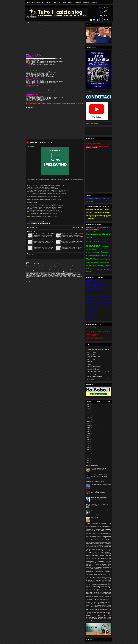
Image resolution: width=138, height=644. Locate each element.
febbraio (89, 433)
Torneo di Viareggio (104, 614)
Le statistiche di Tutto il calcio (94, 579)
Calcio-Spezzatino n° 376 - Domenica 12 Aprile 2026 (43, 240)
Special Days (92, 601)
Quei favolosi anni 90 (96, 592)
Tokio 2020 (97, 614)
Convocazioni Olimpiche (94, 545)
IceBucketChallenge (89, 570)
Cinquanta (88, 541)
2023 (88, 410)
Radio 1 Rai (105, 592)
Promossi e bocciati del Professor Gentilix (94, 591)
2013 (88, 453)
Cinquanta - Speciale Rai (91, 542)
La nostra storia (80, 20)
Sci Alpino (96, 599)
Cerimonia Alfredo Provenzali (98, 538)
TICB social (49, 2)
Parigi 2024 (108, 588)
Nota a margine (104, 586)
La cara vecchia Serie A (97, 576)
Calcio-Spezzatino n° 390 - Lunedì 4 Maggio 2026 (72, 234)
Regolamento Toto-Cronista (91, 595)
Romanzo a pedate (104, 597)
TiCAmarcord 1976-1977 (105, 611)
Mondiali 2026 (103, 583)
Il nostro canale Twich (92, 348)
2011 (88, 457)
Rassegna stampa (107, 594)
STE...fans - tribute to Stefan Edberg (95, 376)
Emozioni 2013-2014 (94, 548)
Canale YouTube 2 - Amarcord (92, 124)
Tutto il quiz (91, 619)
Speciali (96, 602)
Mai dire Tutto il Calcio (98, 582)
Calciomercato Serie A (100, 535)
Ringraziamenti (88, 597)
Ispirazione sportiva (89, 574)
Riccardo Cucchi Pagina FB (93, 368)
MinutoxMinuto (95, 583)
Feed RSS (97, 20)
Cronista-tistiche (108, 545)
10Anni (91, 523)
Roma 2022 (98, 597)
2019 (88, 441)
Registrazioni (94, 2)
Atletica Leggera (105, 531)
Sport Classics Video (91, 373)
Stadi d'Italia (104, 602)
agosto (88, 422)
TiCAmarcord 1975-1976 (91, 611)
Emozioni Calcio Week (106, 557)
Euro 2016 (101, 560)
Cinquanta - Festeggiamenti (95, 541)
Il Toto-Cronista (77, 2)
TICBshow (88, 614)
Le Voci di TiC (35, 20)
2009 (88, 461)
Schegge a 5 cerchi (89, 599)
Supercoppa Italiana (107, 605)
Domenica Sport (90, 363)
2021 (88, 438)
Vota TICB (104, 620)
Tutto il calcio (102, 616)
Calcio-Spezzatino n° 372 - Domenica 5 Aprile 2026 (71, 246)
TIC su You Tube (57, 2)
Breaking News (105, 532)
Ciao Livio (104, 539)
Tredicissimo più (94, 616)
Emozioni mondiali (101, 559)
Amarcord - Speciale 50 (95, 528)
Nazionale (102, 585)
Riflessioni (99, 595)
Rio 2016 (94, 596)
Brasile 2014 (98, 532)
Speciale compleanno (106, 601)
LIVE (43, 2)
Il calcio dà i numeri (98, 570)
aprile (88, 429)
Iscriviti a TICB (86, 2)
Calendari (98, 537)
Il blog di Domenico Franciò (93, 375)
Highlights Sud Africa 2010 (104, 567)
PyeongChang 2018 (107, 591)
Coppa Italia (102, 545)
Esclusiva (92, 560)
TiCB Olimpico (107, 612)
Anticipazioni (108, 529)
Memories (105, 582)
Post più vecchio (77, 227)
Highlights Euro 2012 (94, 567)
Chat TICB (92, 539)
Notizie (109, 586)
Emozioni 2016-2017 (100, 549)
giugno (88, 426)
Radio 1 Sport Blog (91, 355)
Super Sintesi (102, 604)
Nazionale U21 (108, 585)
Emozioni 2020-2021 (94, 552)
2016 (88, 447)
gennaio (89, 435)
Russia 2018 (88, 598)
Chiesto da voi (98, 539)
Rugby (109, 596)
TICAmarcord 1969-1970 (99, 607)
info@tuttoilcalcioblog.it (91, 148)
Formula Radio (101, 563)
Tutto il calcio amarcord (97, 617)
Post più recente (33, 227)
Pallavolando (102, 588)
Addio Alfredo (99, 525)
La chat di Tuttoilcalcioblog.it (92, 465)
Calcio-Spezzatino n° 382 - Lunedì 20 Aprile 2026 (44, 246)
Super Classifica (95, 604)
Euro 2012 (96, 560)
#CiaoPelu (88, 523)
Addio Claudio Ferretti (106, 525)
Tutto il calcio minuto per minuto (94, 356)
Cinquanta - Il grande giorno (105, 541)
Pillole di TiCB (103, 589)
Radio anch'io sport (91, 360)
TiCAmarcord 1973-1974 (94, 610)
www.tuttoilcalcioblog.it (40, 221)
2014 (88, 451)
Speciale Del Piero (89, 602)
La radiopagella (92, 577)
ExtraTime (89, 365)
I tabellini (109, 569)
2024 (88, 408)
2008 (88, 463)
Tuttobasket (96, 619)
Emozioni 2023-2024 (105, 554)
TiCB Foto (99, 612)
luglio (88, 424)
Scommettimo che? (102, 599)
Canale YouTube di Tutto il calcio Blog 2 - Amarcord (98, 349)
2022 (88, 412)
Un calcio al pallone (103, 619)
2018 (88, 443)
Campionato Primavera (106, 536)
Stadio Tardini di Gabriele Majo (93, 370)
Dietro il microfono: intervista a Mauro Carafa (100, 511)
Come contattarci (99, 542)
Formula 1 (93, 563)
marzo (88, 431)
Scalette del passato (105, 598)
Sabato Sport (90, 361)
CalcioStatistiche (93, 536)
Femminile (88, 563)
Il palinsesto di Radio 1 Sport (101, 572)
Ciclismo (109, 539)
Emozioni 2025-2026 (105, 555)
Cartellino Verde (89, 538)
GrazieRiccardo (98, 564)
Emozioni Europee (90, 559)
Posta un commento (32, 257)
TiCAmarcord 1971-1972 (96, 608)
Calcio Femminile (92, 534)
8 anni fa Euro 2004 (97, 523)
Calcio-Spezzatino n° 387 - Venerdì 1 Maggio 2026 (71, 240)
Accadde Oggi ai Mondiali (106, 523)
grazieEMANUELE (89, 564)
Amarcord (104, 526)
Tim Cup (92, 614)
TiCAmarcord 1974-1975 (105, 610)
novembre (89, 416)
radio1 (94, 594)
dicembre (89, 414)
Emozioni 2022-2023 (91, 554)
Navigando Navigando (95, 585)
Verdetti (101, 620)
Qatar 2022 (88, 592)
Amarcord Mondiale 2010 (106, 528)
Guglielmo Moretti (107, 564)
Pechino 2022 (88, 589)
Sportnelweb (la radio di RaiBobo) (94, 366)
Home (29, 2)
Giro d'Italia (108, 563)
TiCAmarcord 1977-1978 (91, 612)
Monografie (108, 583)
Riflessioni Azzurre (107, 595)
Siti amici (70, 2)
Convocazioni (89, 544)
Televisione (88, 607)
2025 (88, 406)
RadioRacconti (99, 594)
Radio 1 (89, 351)
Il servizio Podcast (95, 517)
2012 (88, 455)
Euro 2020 (106, 560)
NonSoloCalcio (95, 586)
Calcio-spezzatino (33, 140)
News (87, 586)
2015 (88, 449)
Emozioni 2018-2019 (97, 551)
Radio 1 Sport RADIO (91, 353)
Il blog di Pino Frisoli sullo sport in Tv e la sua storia (98, 371)
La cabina (88, 576)
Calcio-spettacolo (107, 534)
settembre (89, 420)
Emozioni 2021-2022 (105, 552)
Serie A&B (108, 599)
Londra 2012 (91, 582)
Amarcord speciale (90, 529)
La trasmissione (44, 20)
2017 (88, 445)
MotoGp (88, 585)
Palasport (91, 588)
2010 (88, 459)
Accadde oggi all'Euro (90, 525)
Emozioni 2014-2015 (106, 548)
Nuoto (87, 588)
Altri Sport (100, 526)
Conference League (106, 542)
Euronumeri (91, 561)
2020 (88, 440)
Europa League (98, 561)
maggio (88, 427)
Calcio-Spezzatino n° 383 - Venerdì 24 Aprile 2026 (44, 234)
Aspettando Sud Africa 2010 (93, 531)
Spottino (99, 602)
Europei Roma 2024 (107, 561)
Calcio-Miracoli (100, 534)
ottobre (88, 418)
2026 (88, 405)
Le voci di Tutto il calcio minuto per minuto (95, 481)
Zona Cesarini (90, 358)
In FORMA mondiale (96, 573)
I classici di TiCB (98, 569)
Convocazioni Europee (99, 544)
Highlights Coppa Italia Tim (97, 566)
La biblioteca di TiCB (106, 574)
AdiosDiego (95, 526)
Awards (93, 532)
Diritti (95, 547)
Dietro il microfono (90, 547)
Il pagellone (92, 572)
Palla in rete (96, 588)
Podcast (64, 2)
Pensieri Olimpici (96, 589)
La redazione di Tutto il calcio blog (101, 577)
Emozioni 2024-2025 (92, 555)
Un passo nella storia (94, 620)
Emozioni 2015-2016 (90, 549)
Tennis (92, 607)
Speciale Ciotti (98, 601)
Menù (28, 20)
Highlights (88, 566)
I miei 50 (104, 569)
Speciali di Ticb (60, 20)
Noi (89, 586)
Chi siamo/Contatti (36, 2)
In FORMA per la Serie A (106, 573)
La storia (52, 20)
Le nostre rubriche (70, 20)
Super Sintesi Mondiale (96, 605)
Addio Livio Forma (89, 526)
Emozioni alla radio (92, 557)
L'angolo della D (97, 574)
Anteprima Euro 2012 (99, 529)
